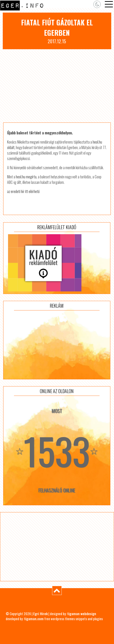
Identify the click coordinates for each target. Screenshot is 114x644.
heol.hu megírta (26, 177)
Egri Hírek (40, 614)
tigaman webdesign (82, 614)
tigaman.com (34, 619)
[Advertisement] (57, 86)
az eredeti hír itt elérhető (23, 191)
